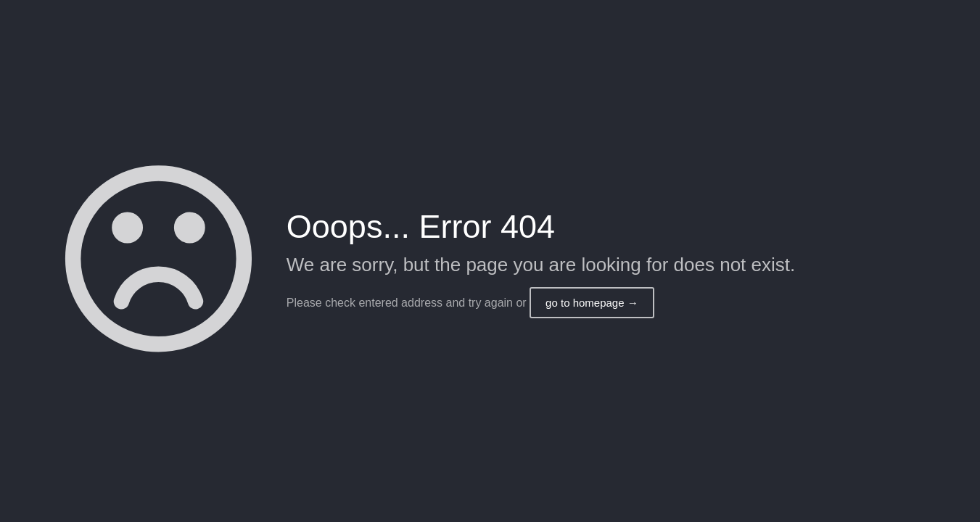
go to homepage (592, 303)
